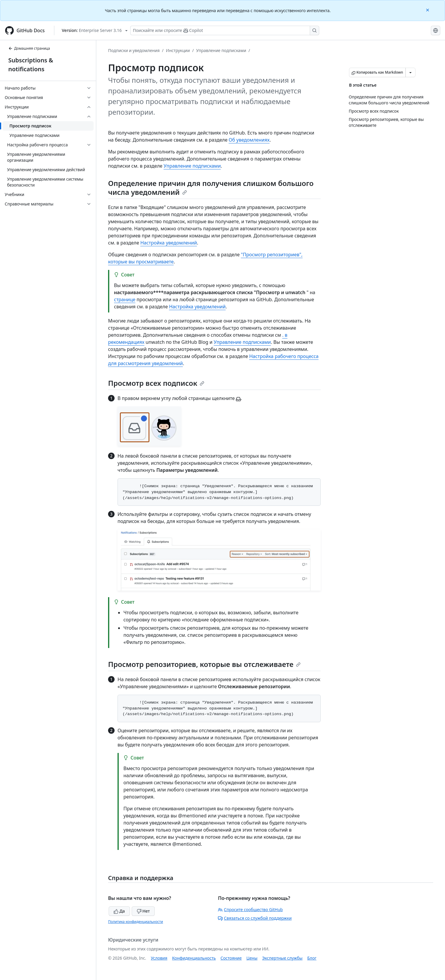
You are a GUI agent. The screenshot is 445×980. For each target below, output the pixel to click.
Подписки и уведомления (134, 50)
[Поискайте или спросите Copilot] (225, 30)
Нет (143, 911)
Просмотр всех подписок (156, 383)
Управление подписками (221, 50)
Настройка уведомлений (169, 243)
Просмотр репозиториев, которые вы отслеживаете (204, 664)
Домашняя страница (29, 48)
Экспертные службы (282, 958)
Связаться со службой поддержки (255, 918)
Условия (159, 958)
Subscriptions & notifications (31, 65)
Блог (312, 958)
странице (125, 299)
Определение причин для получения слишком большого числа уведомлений (211, 188)
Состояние (231, 958)
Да (119, 911)
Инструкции (178, 50)
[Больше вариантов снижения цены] (410, 72)
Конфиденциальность (194, 958)
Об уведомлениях (249, 140)
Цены (252, 958)
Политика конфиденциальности (136, 922)
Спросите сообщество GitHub (250, 909)
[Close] (428, 10)
